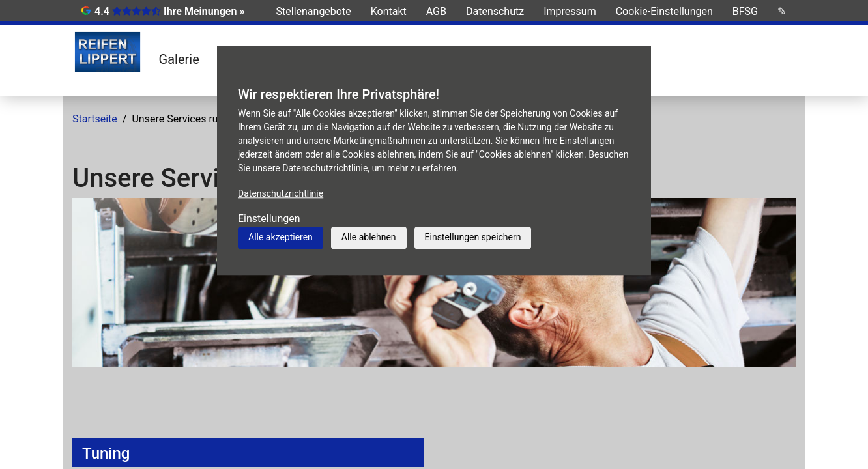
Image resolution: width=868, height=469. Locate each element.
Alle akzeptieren (281, 237)
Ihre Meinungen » (204, 11)
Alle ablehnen (369, 237)
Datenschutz (495, 11)
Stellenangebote (314, 11)
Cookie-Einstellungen (664, 11)
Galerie (179, 59)
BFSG (745, 11)
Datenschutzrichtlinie (281, 193)
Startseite (95, 119)
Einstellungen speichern (473, 237)
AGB (436, 11)
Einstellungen (269, 219)
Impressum (570, 11)
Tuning (106, 453)
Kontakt (389, 11)
